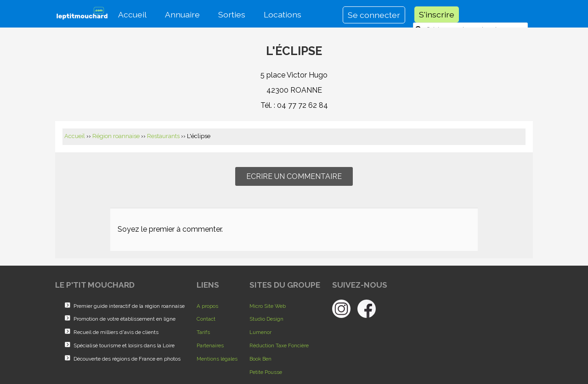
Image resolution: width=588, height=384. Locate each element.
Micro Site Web (268, 306)
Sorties (232, 14)
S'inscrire (437, 14)
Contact (206, 319)
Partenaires (210, 345)
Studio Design (266, 319)
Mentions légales (217, 359)
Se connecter (374, 15)
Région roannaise (116, 136)
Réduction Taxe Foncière (279, 345)
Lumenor (260, 332)
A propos (207, 306)
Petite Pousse (266, 372)
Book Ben (260, 359)
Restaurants (163, 136)
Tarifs (203, 332)
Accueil (132, 14)
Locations (283, 14)
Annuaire (182, 14)
